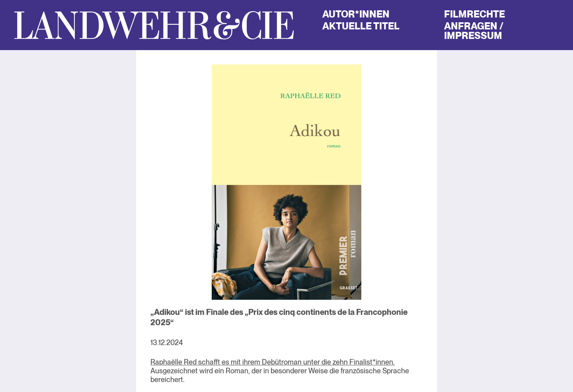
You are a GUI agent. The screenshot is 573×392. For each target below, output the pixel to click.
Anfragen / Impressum (474, 31)
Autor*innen (356, 14)
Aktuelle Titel (361, 26)
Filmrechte (475, 14)
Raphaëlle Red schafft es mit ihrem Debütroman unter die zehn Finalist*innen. (273, 362)
